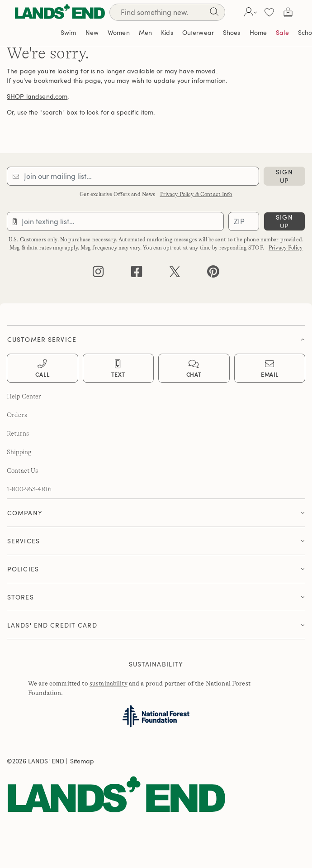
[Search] (167, 12)
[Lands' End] (60, 12)
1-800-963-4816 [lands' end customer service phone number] (29, 489)
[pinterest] (213, 274)
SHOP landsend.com (37, 96)
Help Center (24, 396)
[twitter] (175, 274)
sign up (284, 176)
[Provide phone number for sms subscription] (115, 221)
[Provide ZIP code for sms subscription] (244, 221)
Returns (18, 433)
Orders (17, 415)
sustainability (109, 683)
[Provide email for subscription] (133, 176)
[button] (249, 12)
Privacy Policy (286, 248)
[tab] (156, 337)
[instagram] (98, 274)
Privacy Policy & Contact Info (196, 194)
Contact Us (22, 470)
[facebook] (137, 274)
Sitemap (82, 761)
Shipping (19, 452)
